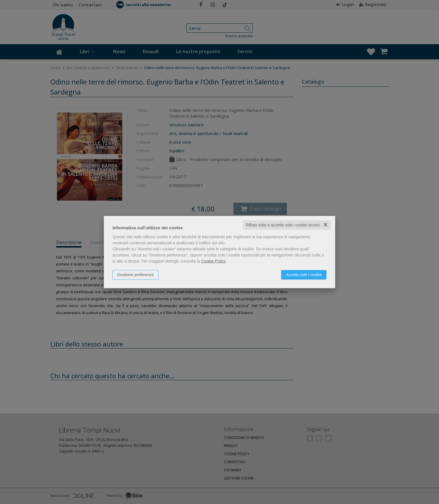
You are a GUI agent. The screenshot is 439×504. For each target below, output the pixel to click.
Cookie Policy (213, 261)
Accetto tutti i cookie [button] (304, 275)
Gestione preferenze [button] (135, 275)
